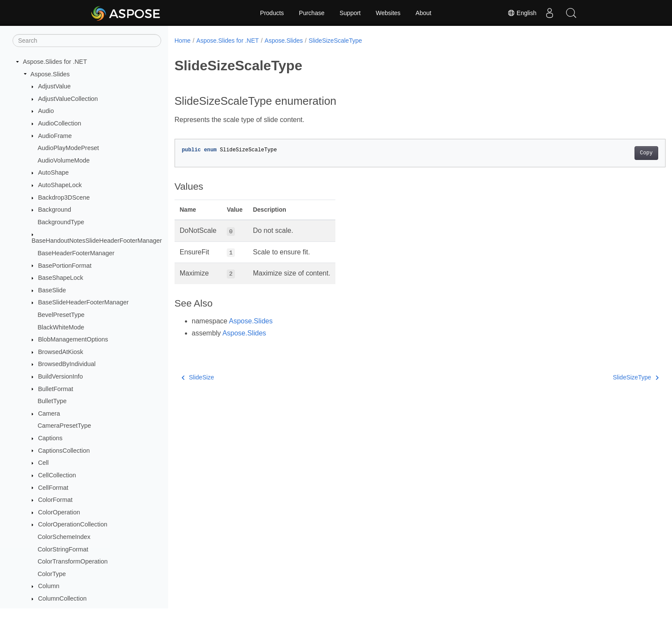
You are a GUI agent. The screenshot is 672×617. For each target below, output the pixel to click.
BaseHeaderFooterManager (76, 253)
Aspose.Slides (50, 74)
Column (49, 586)
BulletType (52, 401)
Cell (43, 463)
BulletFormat (56, 389)
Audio (46, 111)
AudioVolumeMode (64, 160)
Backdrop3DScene (64, 197)
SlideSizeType (602, 377)
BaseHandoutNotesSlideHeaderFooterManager (97, 241)
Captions (50, 438)
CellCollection (57, 475)
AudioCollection (59, 123)
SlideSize (198, 377)
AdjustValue (54, 86)
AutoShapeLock (60, 185)
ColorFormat (55, 500)
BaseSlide (52, 290)
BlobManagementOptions (73, 339)
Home (183, 41)
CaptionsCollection (64, 451)
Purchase (312, 13)
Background (55, 210)
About (424, 13)
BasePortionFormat (65, 266)
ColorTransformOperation (73, 561)
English (522, 13)
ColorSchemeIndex (64, 537)
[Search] (87, 41)
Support (350, 13)
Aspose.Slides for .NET (55, 62)
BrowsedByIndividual (67, 364)
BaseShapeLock (61, 278)
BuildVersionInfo (60, 376)
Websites (388, 13)
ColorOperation (59, 512)
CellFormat (53, 488)
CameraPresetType (64, 426)
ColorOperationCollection (73, 524)
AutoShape (53, 172)
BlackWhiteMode (61, 327)
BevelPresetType (61, 315)
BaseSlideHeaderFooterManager (83, 302)
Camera (49, 413)
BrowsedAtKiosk (61, 352)
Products (272, 13)
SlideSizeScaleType (335, 41)
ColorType (52, 574)
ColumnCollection (62, 598)
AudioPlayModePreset (68, 148)
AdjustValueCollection (68, 99)
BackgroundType (61, 222)
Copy (612, 153)
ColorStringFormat (63, 549)
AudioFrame (55, 136)
